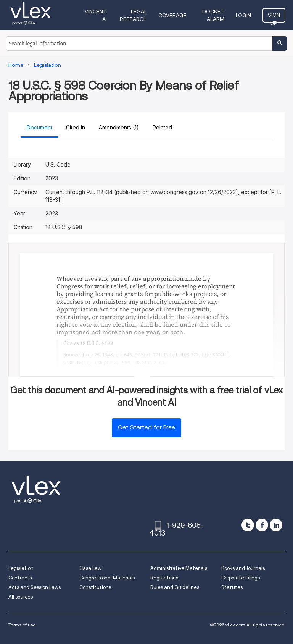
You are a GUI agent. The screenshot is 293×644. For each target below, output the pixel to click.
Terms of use (22, 625)
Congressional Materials (107, 578)
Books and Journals (243, 568)
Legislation (21, 568)
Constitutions (95, 587)
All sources (21, 597)
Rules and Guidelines (175, 587)
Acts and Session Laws (35, 587)
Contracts (20, 578)
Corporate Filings (241, 578)
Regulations (164, 578)
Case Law (90, 568)
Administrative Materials (179, 568)
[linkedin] (276, 525)
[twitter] (248, 525)
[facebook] (262, 525)
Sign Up (274, 17)
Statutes (232, 587)
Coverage (172, 15)
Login (243, 15)
